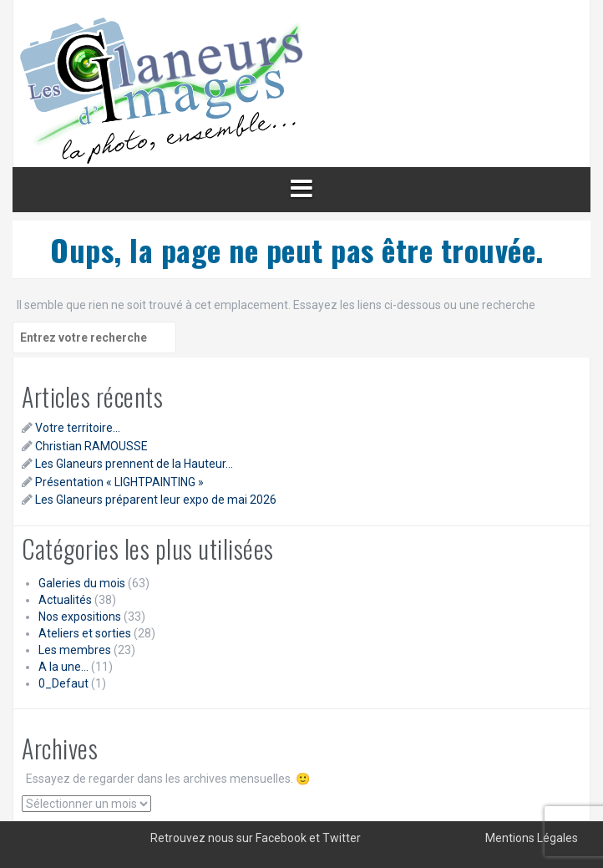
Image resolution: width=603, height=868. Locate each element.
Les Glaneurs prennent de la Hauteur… (134, 464)
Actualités (65, 600)
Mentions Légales (532, 838)
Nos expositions (80, 617)
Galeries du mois (82, 583)
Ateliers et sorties (85, 633)
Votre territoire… (78, 428)
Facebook (281, 838)
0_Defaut (63, 683)
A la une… (63, 667)
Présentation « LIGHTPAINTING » (119, 482)
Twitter (342, 838)
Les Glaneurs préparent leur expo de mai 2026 (156, 500)
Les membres (75, 650)
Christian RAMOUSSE (91, 446)
